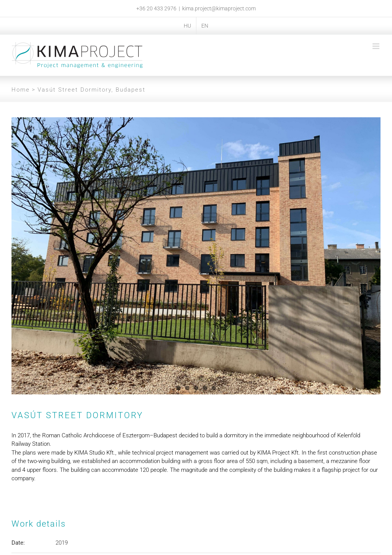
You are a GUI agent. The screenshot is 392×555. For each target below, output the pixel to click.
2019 (62, 543)
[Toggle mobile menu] (376, 46)
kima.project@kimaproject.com (219, 8)
